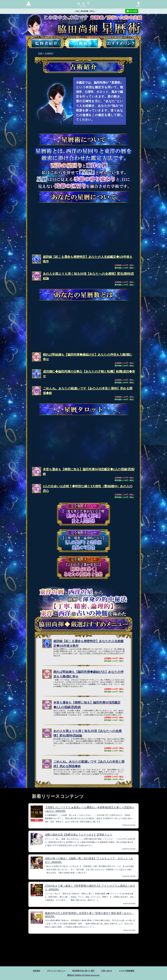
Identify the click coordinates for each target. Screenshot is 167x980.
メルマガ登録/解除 (127, 971)
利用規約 (37, 971)
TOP (40, 53)
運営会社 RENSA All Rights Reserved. (83, 975)
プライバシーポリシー (56, 971)
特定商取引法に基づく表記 (83, 971)
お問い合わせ (107, 971)
